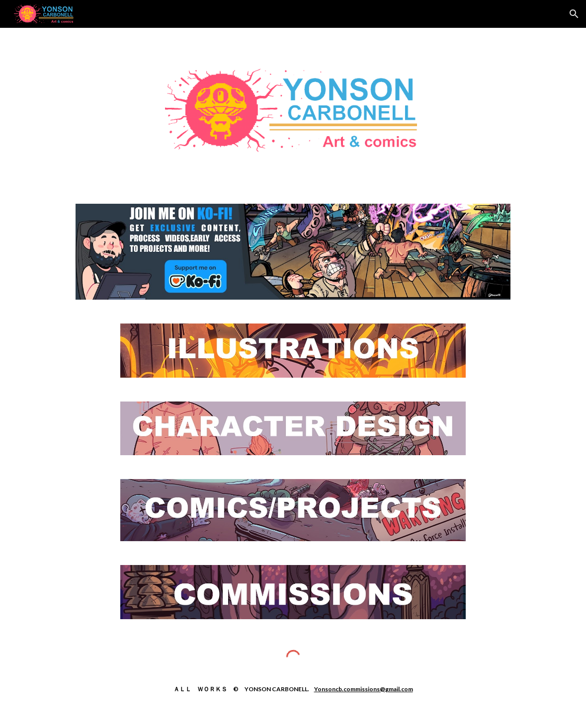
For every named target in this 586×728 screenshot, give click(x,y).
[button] (574, 14)
